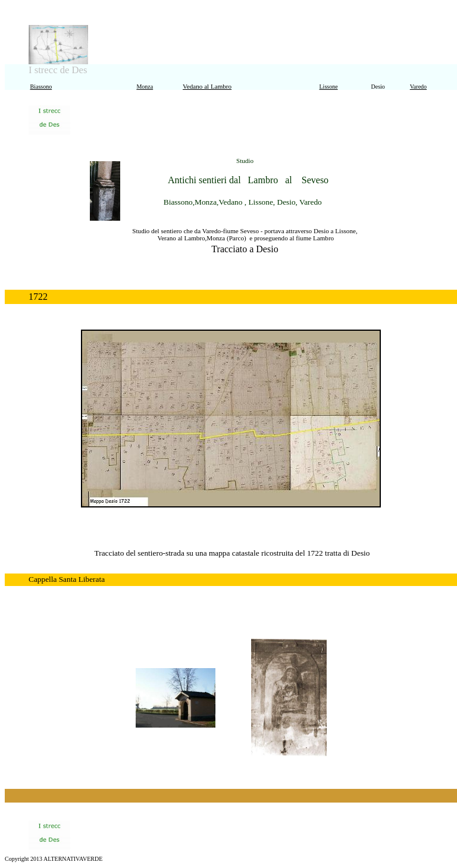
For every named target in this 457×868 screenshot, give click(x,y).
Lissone (329, 87)
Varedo (418, 87)
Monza (145, 87)
